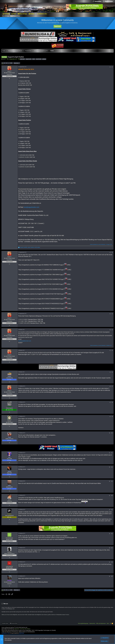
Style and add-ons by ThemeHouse (10, 632)
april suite (23, 59)
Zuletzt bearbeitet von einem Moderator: (101, 244)
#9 (112, 417)
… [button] (9, 63)
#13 (112, 481)
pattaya (44, 59)
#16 (112, 534)
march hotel (39, 59)
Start (108, 623)
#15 (112, 510)
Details (54, 630)
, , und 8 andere (30, 247)
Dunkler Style (5, 623)
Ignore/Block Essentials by (16, 629)
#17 (112, 548)
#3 (112, 314)
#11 (112, 453)
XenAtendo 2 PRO (6, 633)
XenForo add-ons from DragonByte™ (23, 630)
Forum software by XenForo (14, 627)
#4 (112, 330)
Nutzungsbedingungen (83, 623)
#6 (112, 372)
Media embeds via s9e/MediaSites (27, 632)
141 (11, 63)
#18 (112, 562)
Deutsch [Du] (14, 623)
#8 (112, 402)
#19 (112, 576)
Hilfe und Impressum (101, 623)
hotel (34, 59)
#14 (112, 496)
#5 (112, 350)
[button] (35, 14)
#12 (112, 467)
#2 (112, 253)
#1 (112, 67)
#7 (112, 386)
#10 (112, 433)
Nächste (16, 63)
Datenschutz (92, 623)
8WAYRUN (22, 633)
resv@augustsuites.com (32, 207)
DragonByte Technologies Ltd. (45, 630)
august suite (29, 59)
